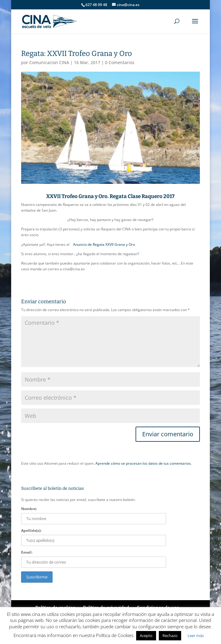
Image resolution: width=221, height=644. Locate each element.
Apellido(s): (31, 530)
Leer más (196, 636)
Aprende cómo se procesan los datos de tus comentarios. (144, 463)
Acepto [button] (146, 636)
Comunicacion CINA (49, 62)
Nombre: (29, 509)
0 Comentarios (120, 62)
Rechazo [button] (170, 636)
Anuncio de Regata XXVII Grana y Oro (104, 244)
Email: (27, 552)
